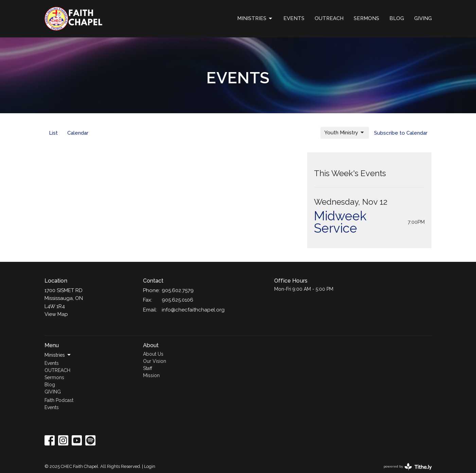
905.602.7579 (178, 290)
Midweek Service (340, 222)
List (53, 133)
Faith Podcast (59, 400)
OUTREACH (329, 18)
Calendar (78, 133)
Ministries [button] (58, 355)
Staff (148, 368)
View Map (56, 314)
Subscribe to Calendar (401, 133)
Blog (397, 18)
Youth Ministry (345, 133)
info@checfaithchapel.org (193, 310)
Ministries (255, 19)
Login (150, 466)
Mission (151, 375)
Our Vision (155, 361)
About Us (153, 354)
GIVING (423, 18)
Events (294, 18)
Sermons (366, 18)
